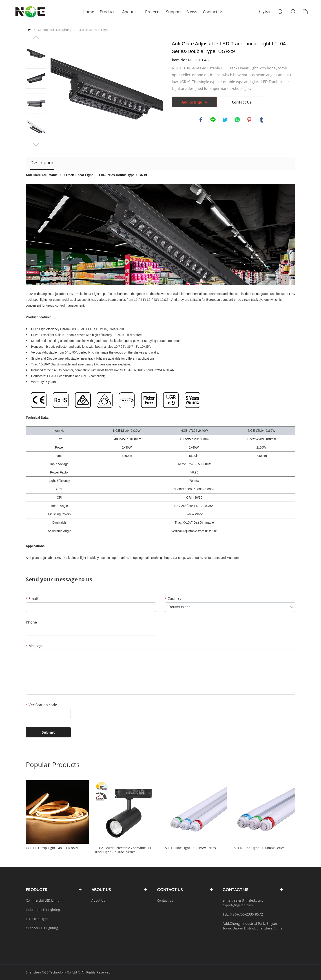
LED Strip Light (37, 919)
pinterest (249, 120)
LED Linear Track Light (93, 30)
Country (173, 599)
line (213, 120)
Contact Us (242, 102)
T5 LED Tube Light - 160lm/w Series (190, 848)
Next (36, 144)
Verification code (41, 705)
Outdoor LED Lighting (42, 928)
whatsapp (237, 120)
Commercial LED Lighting (55, 30)
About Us (98, 900)
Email (32, 599)
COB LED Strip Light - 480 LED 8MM (52, 848)
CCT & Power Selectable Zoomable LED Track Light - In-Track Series (123, 850)
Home (29, 30)
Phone (31, 622)
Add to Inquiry (194, 102)
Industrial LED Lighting (43, 910)
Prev (36, 38)
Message (35, 646)
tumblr (261, 120)
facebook (201, 120)
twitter (225, 120)
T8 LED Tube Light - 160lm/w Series (258, 848)
